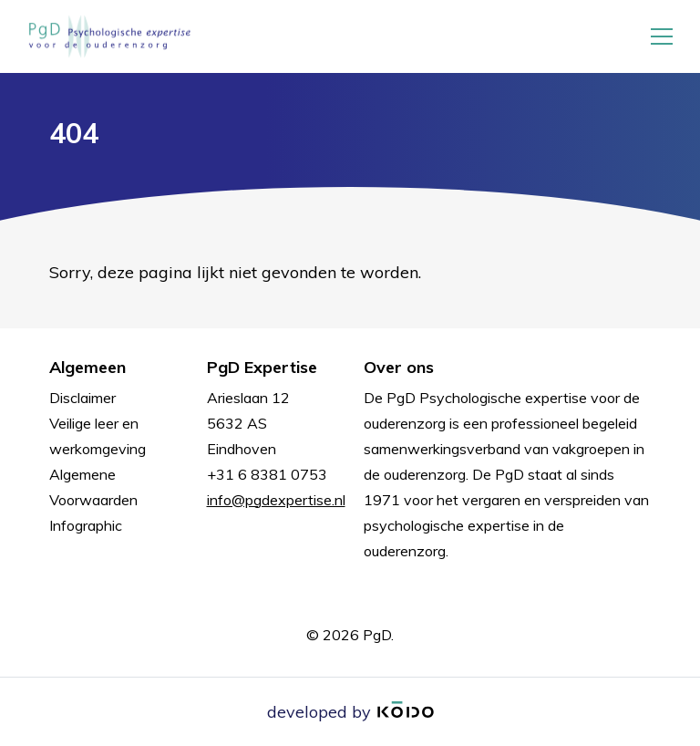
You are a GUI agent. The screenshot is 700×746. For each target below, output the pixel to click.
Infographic (86, 525)
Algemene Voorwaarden (93, 487)
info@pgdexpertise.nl (276, 500)
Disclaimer (82, 398)
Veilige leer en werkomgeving (98, 436)
